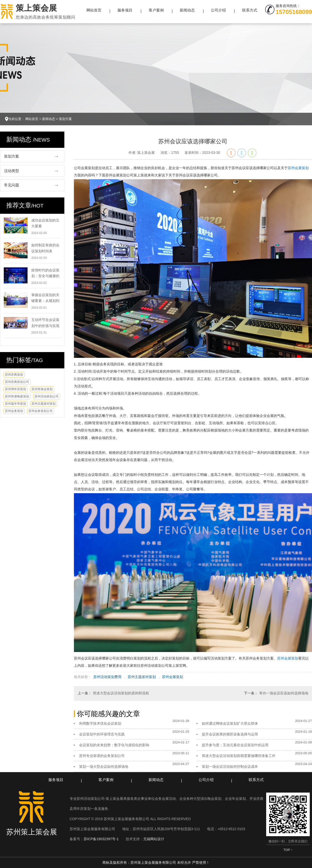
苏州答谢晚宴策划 (17, 396)
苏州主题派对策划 (44, 404)
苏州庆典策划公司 (17, 382)
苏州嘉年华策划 (16, 404)
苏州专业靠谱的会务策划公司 (102, 756)
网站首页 (94, 10)
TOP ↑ (288, 850)
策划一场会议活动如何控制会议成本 (230, 767)
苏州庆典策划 (14, 375)
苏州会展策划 (298, 168)
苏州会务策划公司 (41, 411)
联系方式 (250, 10)
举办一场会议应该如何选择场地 (284, 693)
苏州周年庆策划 (16, 389)
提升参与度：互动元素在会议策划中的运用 (235, 745)
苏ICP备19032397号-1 (101, 839)
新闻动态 (187, 10)
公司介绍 (218, 10)
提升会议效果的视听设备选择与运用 (230, 734)
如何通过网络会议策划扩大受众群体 (230, 723)
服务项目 (125, 10)
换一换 (55, 376)
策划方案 (65, 119)
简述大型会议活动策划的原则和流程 (121, 693)
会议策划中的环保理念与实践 (102, 734)
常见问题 (12, 185)
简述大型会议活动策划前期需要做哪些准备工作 (239, 756)
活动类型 (12, 171)
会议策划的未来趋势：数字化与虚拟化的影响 (114, 745)
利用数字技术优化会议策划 (100, 723)
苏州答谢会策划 (42, 389)
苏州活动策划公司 (47, 396)
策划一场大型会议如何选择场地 (104, 767)
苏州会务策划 (14, 411)
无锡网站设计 (154, 839)
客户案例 (156, 10)
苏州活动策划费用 (107, 677)
